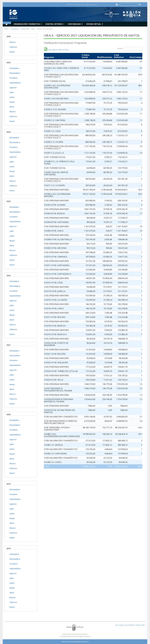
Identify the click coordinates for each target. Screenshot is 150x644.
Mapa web (140, 625)
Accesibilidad (130, 625)
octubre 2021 (25, 29)
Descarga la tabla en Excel (56, 50)
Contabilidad (74, 24)
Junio (12, 97)
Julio (12, 92)
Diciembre (14, 68)
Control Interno (54, 24)
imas (33, 29)
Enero (12, 52)
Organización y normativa (27, 24)
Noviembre (15, 73)
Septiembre (15, 83)
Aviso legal (119, 625)
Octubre (14, 78)
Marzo (13, 42)
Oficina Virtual (94, 24)
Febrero (13, 47)
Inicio (6, 29)
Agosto (13, 87)
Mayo (12, 102)
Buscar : (130, 49)
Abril (12, 107)
